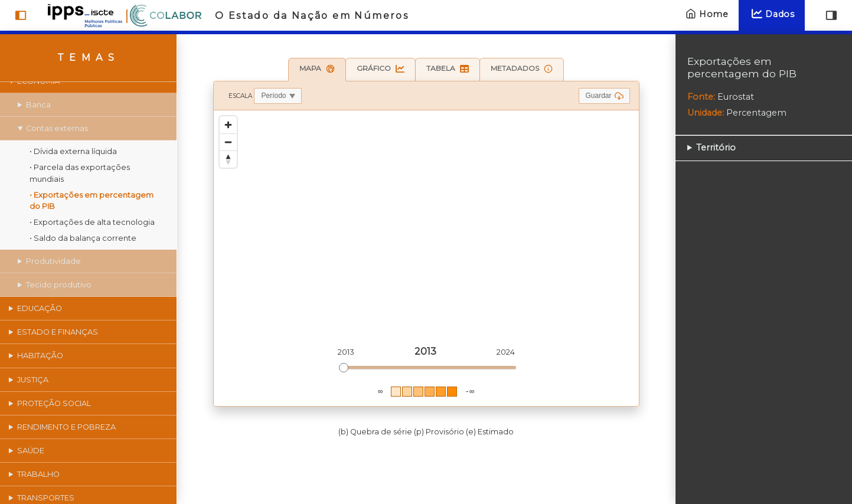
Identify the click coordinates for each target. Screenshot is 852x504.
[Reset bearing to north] (228, 159)
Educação (40, 308)
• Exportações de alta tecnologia (92, 222)
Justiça (33, 380)
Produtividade (53, 261)
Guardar (604, 96)
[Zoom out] (228, 142)
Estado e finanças (58, 332)
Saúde (31, 451)
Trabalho (38, 474)
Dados (772, 14)
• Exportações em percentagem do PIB (92, 201)
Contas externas (57, 128)
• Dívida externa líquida (73, 151)
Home (706, 14)
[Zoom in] (228, 125)
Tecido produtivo (59, 285)
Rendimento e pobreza (66, 427)
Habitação (40, 356)
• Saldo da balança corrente (83, 238)
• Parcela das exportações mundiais (80, 173)
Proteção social (54, 403)
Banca (38, 105)
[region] (426, 258)
